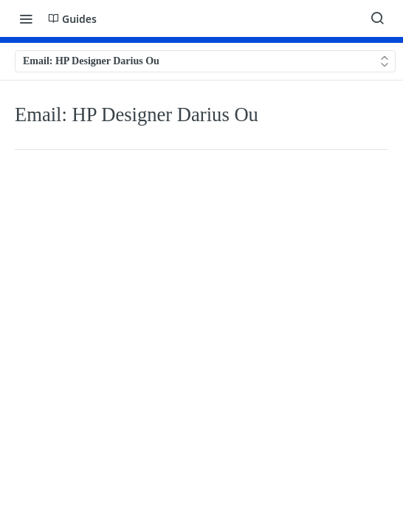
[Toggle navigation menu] (26, 18)
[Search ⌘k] (377, 18)
